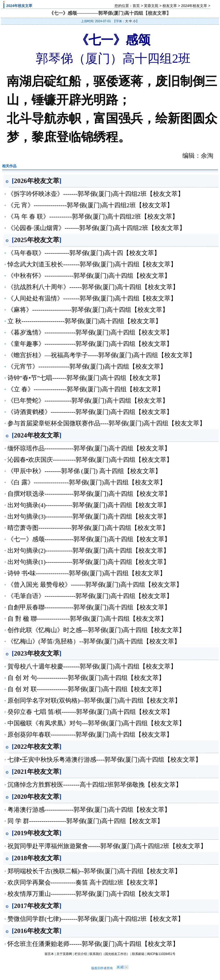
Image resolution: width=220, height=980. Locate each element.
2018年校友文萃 (37, 858)
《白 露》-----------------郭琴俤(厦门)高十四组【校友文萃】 (87, 482)
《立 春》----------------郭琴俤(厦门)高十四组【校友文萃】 (86, 389)
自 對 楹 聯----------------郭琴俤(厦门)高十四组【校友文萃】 (87, 619)
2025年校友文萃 (37, 240)
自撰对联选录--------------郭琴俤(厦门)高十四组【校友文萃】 (89, 494)
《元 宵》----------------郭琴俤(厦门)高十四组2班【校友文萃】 (90, 205)
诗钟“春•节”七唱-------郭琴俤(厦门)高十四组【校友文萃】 (86, 378)
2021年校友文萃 (37, 771)
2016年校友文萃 (37, 931)
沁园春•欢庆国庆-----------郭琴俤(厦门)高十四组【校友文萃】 (90, 460)
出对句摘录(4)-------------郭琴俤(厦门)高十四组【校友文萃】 (88, 505)
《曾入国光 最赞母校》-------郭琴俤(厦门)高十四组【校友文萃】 (95, 585)
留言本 (49, 954)
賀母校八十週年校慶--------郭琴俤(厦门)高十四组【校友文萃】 (92, 666)
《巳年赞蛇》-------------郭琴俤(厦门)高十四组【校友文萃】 (88, 401)
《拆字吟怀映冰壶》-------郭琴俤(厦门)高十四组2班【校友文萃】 (96, 194)
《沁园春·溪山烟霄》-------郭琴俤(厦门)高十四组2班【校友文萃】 (96, 228)
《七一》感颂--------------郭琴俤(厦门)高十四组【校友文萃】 (89, 539)
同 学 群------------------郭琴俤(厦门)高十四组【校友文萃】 (85, 821)
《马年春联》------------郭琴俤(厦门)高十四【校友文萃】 (84, 253)
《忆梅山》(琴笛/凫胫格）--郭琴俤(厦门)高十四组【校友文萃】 (94, 641)
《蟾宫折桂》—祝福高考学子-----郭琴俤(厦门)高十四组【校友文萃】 (101, 355)
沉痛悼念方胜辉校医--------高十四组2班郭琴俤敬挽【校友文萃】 (95, 785)
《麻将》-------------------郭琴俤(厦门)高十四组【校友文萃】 (88, 310)
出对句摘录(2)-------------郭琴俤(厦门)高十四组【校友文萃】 (88, 551)
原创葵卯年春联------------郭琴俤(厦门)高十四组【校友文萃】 (90, 735)
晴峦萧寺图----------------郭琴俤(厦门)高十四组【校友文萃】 (88, 528)
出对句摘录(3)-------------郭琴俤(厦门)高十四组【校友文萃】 (88, 516)
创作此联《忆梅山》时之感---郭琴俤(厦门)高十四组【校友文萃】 (96, 630)
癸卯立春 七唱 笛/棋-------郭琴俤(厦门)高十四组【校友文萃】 (90, 712)
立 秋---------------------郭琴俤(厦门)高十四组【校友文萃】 (85, 321)
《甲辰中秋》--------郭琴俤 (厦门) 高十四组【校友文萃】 (84, 471)
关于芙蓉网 (64, 954)
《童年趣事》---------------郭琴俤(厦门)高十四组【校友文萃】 (90, 344)
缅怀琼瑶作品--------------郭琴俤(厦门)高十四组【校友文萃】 (89, 448)
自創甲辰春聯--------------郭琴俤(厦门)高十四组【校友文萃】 (89, 607)
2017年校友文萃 (37, 906)
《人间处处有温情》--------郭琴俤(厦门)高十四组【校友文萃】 (92, 298)
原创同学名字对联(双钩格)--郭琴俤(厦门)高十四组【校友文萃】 (94, 700)
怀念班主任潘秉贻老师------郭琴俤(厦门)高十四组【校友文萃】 (93, 944)
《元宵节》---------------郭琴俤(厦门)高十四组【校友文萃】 (87, 366)
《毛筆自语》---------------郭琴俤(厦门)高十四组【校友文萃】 (90, 596)
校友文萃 (170, 6)
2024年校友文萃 (194, 6)
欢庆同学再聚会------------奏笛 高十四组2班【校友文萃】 (84, 882)
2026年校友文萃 (37, 181)
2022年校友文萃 (37, 746)
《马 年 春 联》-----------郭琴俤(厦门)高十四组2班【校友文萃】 (93, 217)
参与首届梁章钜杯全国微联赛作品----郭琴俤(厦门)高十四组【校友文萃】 (107, 423)
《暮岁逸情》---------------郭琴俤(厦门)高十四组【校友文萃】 (90, 332)
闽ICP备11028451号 (161, 954)
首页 (136, 6)
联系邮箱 (138, 954)
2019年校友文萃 (37, 833)
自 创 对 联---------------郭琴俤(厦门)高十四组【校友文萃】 (86, 689)
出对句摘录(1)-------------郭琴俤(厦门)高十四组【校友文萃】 (88, 562)
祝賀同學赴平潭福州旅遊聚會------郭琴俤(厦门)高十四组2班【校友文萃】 (107, 846)
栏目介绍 (81, 954)
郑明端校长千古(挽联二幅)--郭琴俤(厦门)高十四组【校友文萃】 (94, 871)
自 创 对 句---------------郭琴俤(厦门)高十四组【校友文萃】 (86, 678)
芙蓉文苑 (151, 6)
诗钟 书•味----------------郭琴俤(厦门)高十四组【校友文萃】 (87, 573)
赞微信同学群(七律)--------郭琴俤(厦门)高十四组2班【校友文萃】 (96, 919)
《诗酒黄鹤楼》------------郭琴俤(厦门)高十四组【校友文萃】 (90, 412)
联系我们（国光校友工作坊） (110, 954)
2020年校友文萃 (37, 796)
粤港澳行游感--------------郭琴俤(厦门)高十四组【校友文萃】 (89, 810)
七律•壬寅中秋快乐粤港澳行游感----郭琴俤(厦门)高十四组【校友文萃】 (104, 760)
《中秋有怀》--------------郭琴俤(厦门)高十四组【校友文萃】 (89, 276)
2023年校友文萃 (37, 653)
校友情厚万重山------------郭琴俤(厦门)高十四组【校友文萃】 (90, 894)
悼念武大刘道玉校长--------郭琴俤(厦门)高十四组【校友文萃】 (92, 264)
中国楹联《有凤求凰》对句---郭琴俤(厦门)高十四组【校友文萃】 (96, 723)
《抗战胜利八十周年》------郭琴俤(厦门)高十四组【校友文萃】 (93, 287)
